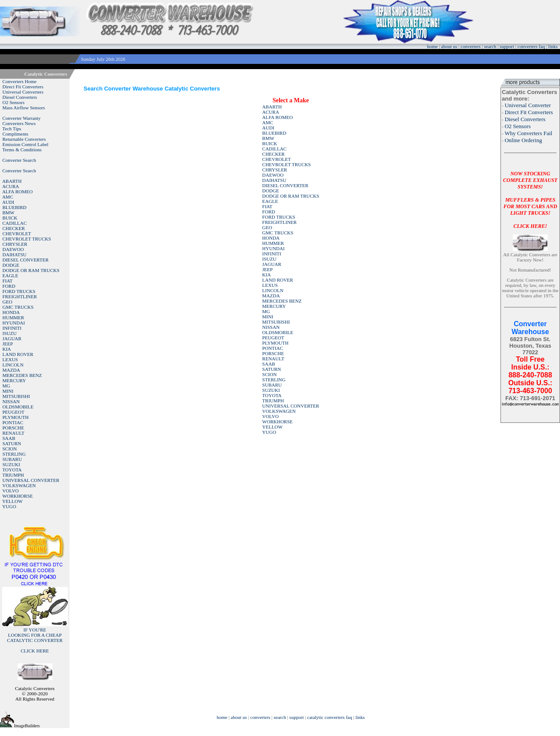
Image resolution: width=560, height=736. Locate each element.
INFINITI (12, 328)
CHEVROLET (17, 234)
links (553, 46)
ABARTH (12, 181)
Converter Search (19, 160)
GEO (8, 302)
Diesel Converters (20, 97)
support (507, 46)
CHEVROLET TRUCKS (27, 239)
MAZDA (11, 370)
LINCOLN (13, 365)
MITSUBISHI (16, 396)
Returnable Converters (24, 139)
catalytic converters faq (330, 717)
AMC (8, 197)
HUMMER (14, 317)
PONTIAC (13, 422)
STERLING (14, 454)
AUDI (8, 202)
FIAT (8, 281)
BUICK (10, 218)
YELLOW (12, 501)
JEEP (8, 344)
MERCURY (14, 380)
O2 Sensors (14, 102)
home (432, 46)
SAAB (9, 438)
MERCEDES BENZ (22, 375)
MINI (8, 391)
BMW (9, 213)
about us (449, 46)
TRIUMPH (13, 475)
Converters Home (20, 81)
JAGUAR (12, 338)
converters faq (531, 46)
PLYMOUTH (16, 417)
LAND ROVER (18, 354)
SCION (10, 449)
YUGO (9, 506)
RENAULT (14, 433)
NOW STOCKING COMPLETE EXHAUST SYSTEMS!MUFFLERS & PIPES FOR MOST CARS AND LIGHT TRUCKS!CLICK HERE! (530, 200)
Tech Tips (12, 129)
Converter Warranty (22, 118)
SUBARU (12, 459)
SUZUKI (11, 464)
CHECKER (14, 228)
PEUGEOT (14, 412)
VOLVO (10, 491)
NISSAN (11, 401)
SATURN (12, 443)
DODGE (11, 265)
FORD (9, 286)
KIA (7, 349)
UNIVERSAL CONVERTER (31, 480)
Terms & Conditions (22, 150)
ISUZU (10, 333)
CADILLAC (15, 223)
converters (471, 46)
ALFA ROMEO (17, 192)
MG (7, 386)
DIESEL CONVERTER (26, 260)
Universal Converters (23, 92)
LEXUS (10, 359)
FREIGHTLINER (20, 296)
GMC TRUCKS (18, 307)
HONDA (11, 312)
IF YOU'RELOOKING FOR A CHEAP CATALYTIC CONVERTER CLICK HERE (35, 640)
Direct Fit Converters (23, 87)
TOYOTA (12, 470)
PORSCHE (14, 428)
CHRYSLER (15, 244)
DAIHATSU (15, 255)
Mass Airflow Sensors (24, 108)
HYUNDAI (14, 323)
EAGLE (10, 276)
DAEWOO (13, 249)
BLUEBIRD (15, 207)
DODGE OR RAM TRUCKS (31, 270)
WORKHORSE (17, 496)
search (490, 46)
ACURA (11, 186)
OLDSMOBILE (18, 407)
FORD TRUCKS (19, 291)
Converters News (19, 123)
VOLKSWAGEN (19, 485)
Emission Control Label (26, 144)
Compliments (16, 134)
